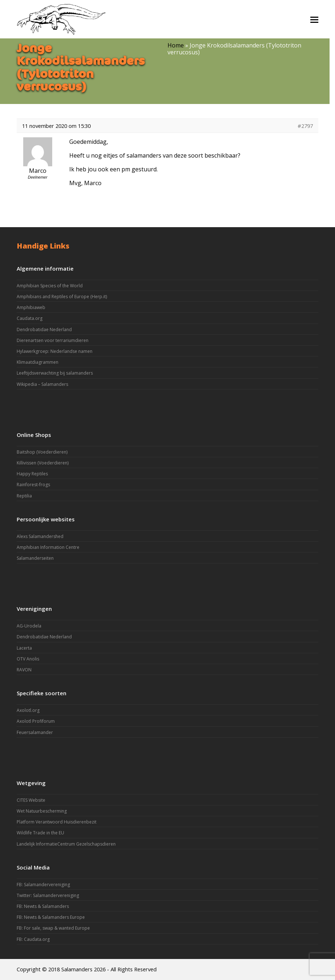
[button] (314, 19)
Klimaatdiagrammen (38, 362)
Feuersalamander (35, 732)
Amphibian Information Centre (48, 547)
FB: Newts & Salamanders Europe (51, 917)
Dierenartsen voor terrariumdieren (53, 340)
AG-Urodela (29, 626)
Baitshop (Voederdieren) (42, 452)
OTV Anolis (28, 659)
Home (176, 45)
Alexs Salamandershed (40, 536)
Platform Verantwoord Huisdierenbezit (57, 822)
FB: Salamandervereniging (43, 885)
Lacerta (24, 648)
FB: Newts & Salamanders (43, 906)
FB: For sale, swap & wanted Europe (53, 928)
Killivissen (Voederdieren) (43, 463)
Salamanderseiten (35, 558)
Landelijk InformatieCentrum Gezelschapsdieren (66, 844)
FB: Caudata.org (33, 939)
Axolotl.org (28, 710)
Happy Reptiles (32, 474)
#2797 (305, 126)
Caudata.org (30, 318)
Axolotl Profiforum (36, 721)
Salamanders (77, 969)
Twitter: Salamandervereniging (48, 895)
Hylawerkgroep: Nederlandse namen (55, 351)
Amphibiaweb (31, 307)
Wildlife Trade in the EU (40, 833)
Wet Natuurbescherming (42, 811)
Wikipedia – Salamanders (42, 384)
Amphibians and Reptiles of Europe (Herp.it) (62, 297)
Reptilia (24, 496)
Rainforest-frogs (33, 485)
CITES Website (31, 800)
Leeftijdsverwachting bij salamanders (55, 373)
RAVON (24, 670)
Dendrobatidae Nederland (44, 330)
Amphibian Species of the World (50, 286)
